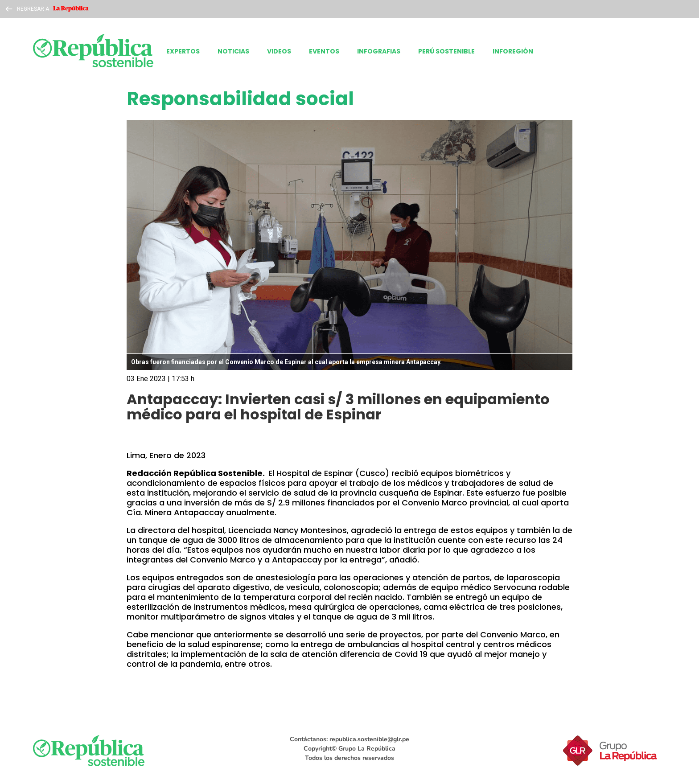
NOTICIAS (233, 51)
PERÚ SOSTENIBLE (446, 51)
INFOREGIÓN (513, 51)
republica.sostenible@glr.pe (369, 739)
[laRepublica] (93, 51)
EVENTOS (324, 51)
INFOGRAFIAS (379, 51)
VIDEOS (279, 51)
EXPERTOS (183, 51)
